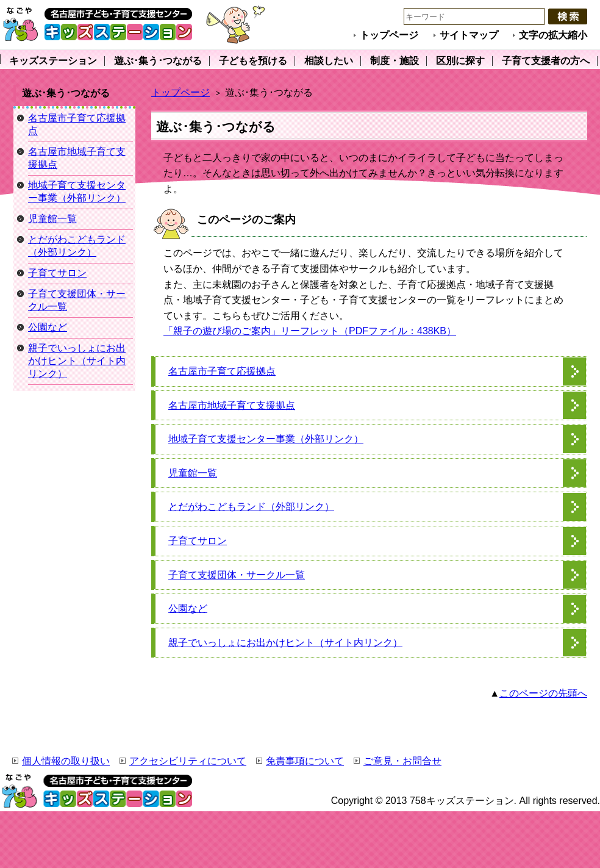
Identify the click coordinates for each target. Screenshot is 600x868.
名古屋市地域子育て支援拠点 (232, 405)
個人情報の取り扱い (66, 761)
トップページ (389, 35)
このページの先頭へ (543, 693)
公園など (188, 608)
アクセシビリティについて (188, 761)
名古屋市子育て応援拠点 (222, 371)
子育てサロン (198, 541)
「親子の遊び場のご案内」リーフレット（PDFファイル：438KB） (310, 331)
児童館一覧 (193, 473)
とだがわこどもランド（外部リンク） (251, 507)
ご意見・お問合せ (402, 761)
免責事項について (305, 761)
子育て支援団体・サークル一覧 (237, 575)
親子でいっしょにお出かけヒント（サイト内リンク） (285, 643)
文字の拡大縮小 (553, 35)
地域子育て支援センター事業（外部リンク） (266, 439)
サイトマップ (469, 35)
